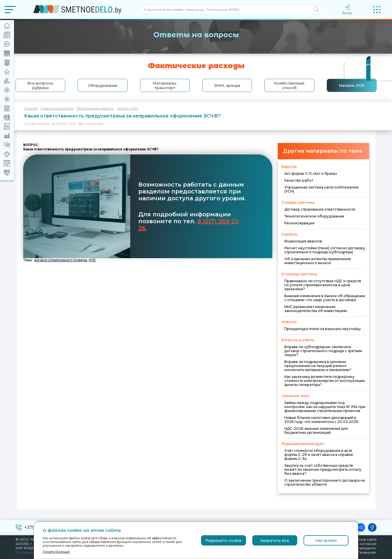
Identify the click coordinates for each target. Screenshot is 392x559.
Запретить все (275, 540)
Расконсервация (299, 223)
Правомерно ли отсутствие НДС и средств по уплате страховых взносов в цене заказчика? (323, 285)
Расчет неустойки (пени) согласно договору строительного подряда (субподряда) (325, 250)
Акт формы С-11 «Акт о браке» (311, 173)
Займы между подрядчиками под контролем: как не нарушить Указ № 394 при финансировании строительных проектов (325, 407)
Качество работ (299, 180)
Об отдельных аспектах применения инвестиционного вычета (318, 261)
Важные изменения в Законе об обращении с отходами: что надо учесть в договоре (325, 298)
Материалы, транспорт (165, 85)
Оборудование (103, 85)
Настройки (326, 540)
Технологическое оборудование (314, 216)
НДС (92, 260)
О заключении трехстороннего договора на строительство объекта (325, 482)
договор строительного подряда (60, 260)
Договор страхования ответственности (320, 209)
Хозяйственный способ (289, 85)
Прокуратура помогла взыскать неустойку (323, 329)
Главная (31, 108)
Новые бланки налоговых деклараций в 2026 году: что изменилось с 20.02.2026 (321, 420)
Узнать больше (56, 551)
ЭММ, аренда (227, 85)
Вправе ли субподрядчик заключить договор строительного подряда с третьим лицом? (323, 351)
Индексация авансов (303, 241)
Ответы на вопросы (57, 108)
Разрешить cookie (223, 540)
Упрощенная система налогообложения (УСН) (321, 189)
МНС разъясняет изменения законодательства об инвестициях (316, 309)
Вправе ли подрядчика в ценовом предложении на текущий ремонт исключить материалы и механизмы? (318, 366)
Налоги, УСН (352, 85)
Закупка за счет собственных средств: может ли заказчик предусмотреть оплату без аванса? (323, 469)
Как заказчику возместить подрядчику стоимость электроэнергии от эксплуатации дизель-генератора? (325, 381)
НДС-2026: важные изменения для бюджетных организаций (316, 430)
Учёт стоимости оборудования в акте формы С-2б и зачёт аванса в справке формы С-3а (319, 455)
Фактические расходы (95, 108)
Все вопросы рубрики (40, 85)
